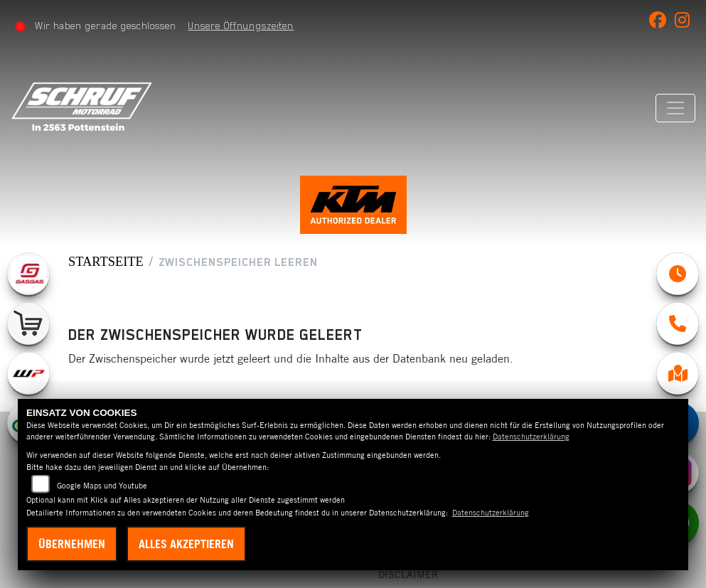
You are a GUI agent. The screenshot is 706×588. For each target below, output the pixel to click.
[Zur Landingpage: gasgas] (28, 274)
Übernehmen (72, 544)
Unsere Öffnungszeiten (239, 26)
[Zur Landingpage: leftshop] (28, 324)
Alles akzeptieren (186, 544)
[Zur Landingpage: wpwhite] (28, 373)
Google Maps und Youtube (102, 486)
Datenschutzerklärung (531, 437)
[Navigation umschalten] (677, 108)
